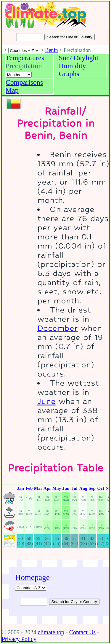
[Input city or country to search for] (30, 37)
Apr (47, 488)
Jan (21, 488)
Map (12, 90)
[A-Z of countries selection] (24, 51)
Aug (83, 488)
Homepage (32, 577)
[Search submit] (70, 37)
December (58, 328)
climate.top (51, 632)
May (57, 488)
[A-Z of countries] (31, 588)
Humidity (73, 66)
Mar (38, 488)
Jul (75, 488)
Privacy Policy (19, 639)
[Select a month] (19, 75)
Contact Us (82, 632)
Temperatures (25, 58)
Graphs (69, 74)
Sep (92, 488)
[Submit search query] (74, 602)
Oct (101, 488)
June (46, 401)
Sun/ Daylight (79, 58)
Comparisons (24, 82)
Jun (66, 488)
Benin (52, 50)
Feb (29, 488)
